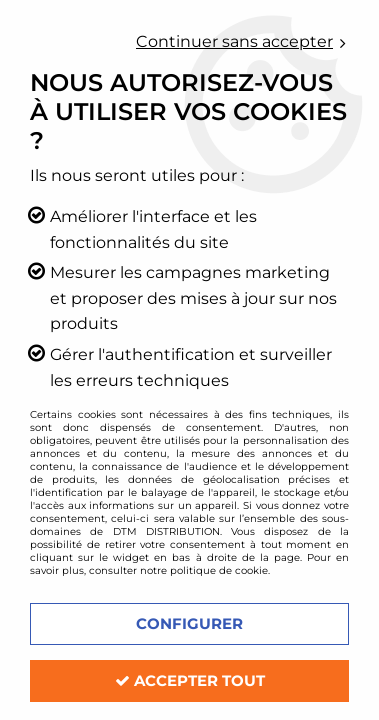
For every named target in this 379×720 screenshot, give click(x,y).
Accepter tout (190, 680)
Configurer (189, 623)
